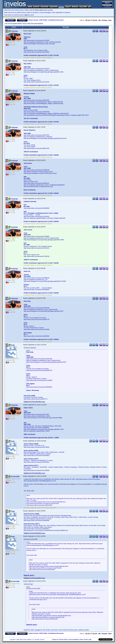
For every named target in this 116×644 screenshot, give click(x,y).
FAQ (90, 639)
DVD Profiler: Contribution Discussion (52, 20)
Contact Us (55, 639)
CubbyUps (14, 31)
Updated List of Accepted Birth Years (34, 402)
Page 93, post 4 (29, 575)
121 (89, 20)
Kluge (13, 345)
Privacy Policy (63, 639)
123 (94, 20)
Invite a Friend (84, 639)
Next (110, 20)
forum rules (39, 10)
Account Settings (74, 639)
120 (86, 20)
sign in (27, 15)
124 (96, 20)
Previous (104, 20)
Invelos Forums (33, 20)
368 (99, 20)
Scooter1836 (15, 476)
